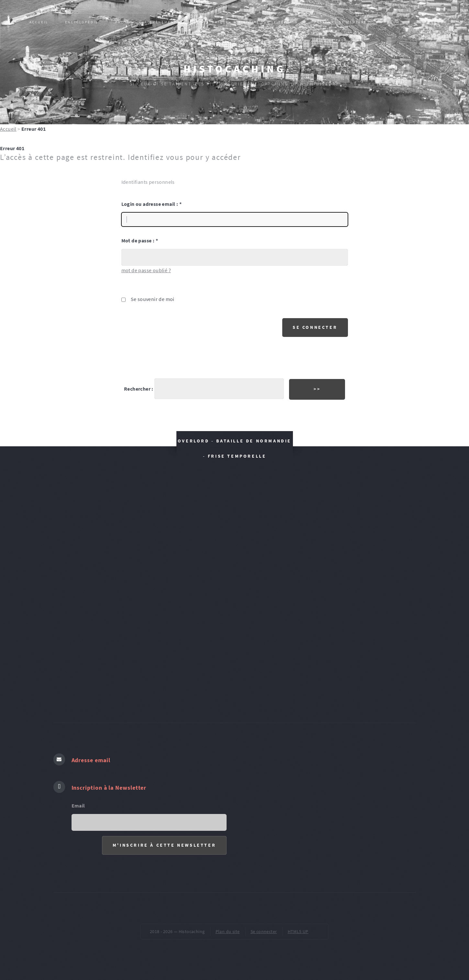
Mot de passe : (140, 240)
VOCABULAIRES (248, 40)
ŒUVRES (290, 40)
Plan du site (228, 931)
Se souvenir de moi (153, 299)
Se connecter (264, 931)
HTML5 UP (298, 931)
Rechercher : (139, 389)
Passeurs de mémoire (341, 22)
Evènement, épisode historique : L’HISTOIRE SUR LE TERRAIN (224, 22)
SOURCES (132, 40)
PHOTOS (124, 22)
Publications (176, 40)
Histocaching (235, 69)
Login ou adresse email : (151, 204)
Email (78, 806)
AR (211, 40)
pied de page (332, 40)
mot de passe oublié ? (146, 270)
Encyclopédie (82, 22)
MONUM (392, 22)
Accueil (39, 22)
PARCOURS (428, 22)
